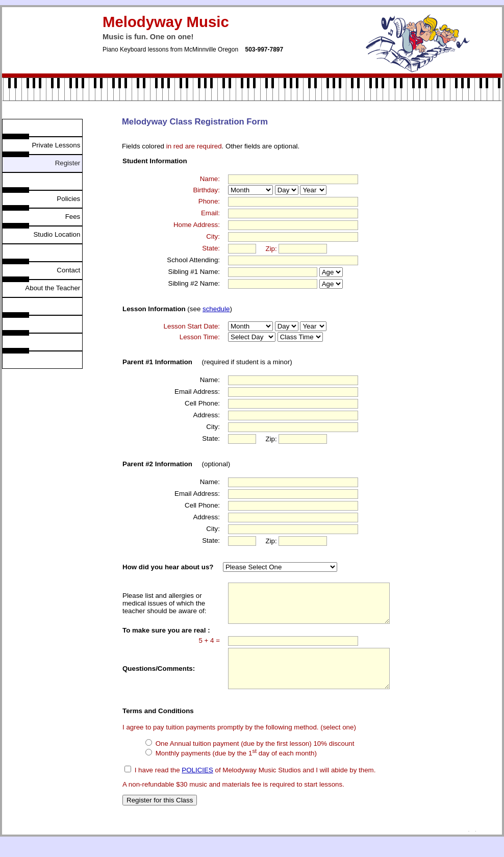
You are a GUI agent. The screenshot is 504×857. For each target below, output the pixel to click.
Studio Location (58, 234)
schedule (216, 309)
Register (68, 163)
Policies (69, 199)
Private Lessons (57, 145)
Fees (74, 217)
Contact (69, 270)
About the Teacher (54, 288)
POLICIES (197, 785)
